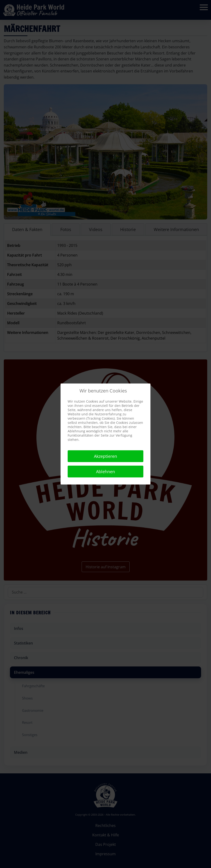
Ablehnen (105, 472)
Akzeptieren (105, 456)
